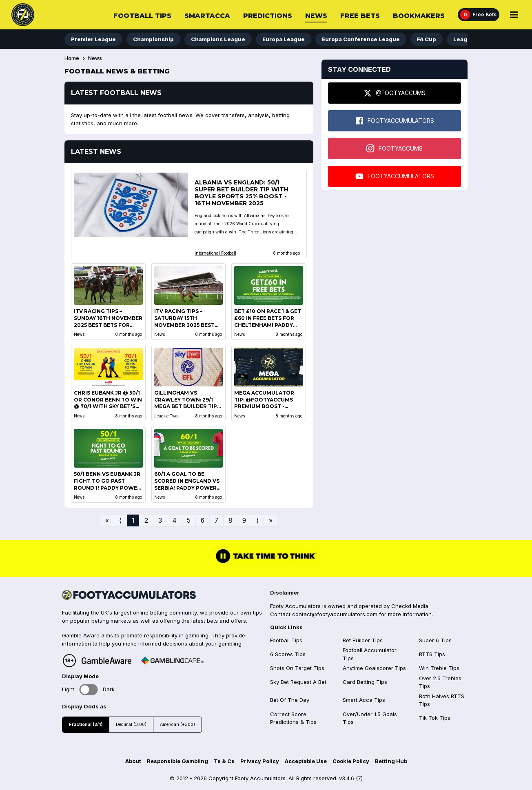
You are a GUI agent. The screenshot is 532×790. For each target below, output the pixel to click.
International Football (215, 253)
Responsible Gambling (177, 761)
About (133, 761)
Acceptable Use (306, 761)
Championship (153, 39)
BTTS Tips (432, 654)
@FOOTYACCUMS (395, 93)
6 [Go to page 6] (203, 520)
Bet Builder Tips (363, 640)
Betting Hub (391, 761)
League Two (166, 416)
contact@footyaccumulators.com (335, 614)
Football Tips (142, 16)
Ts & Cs (224, 761)
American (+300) (177, 725)
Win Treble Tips (439, 668)
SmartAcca (207, 16)
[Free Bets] (479, 15)
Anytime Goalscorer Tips (374, 668)
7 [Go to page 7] (216, 520)
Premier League (93, 39)
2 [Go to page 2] (146, 520)
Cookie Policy (351, 761)
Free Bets (360, 16)
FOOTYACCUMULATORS (395, 121)
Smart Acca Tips (364, 700)
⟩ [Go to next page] (257, 520)
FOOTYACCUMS (395, 149)
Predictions (268, 16)
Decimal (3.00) (131, 725)
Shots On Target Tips (297, 668)
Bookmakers (419, 16)
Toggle (89, 690)
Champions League (218, 39)
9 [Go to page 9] (244, 520)
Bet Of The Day (290, 700)
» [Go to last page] (271, 520)
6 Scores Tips (288, 654)
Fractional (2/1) (86, 725)
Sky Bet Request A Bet (298, 682)
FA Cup (427, 39)
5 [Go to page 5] (189, 520)
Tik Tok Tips (435, 718)
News (316, 16)
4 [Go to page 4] (174, 520)
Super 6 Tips (435, 640)
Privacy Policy (260, 761)
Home (72, 58)
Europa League (284, 39)
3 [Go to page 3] (160, 520)
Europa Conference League (361, 39)
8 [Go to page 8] (230, 520)
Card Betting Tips (365, 682)
